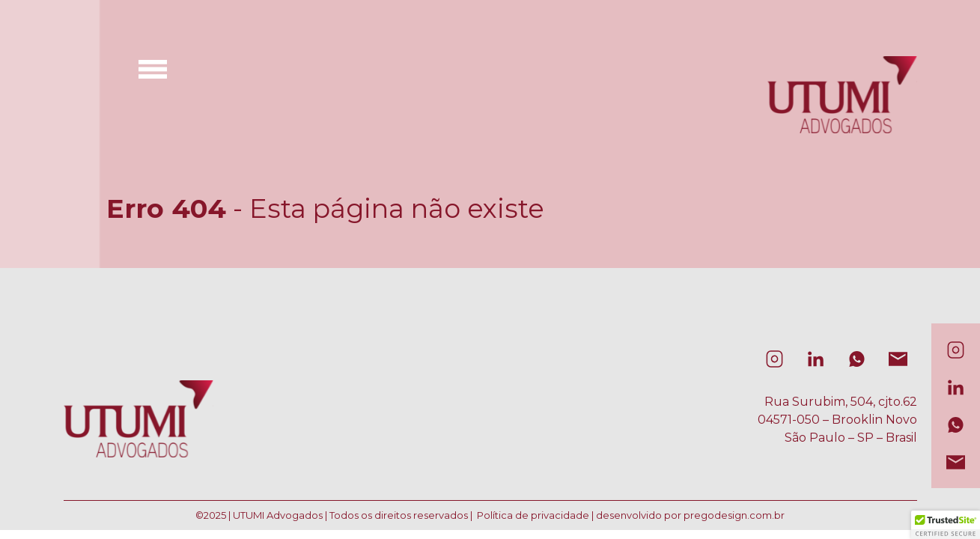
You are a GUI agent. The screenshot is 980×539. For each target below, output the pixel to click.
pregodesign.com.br (734, 515)
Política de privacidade (533, 515)
